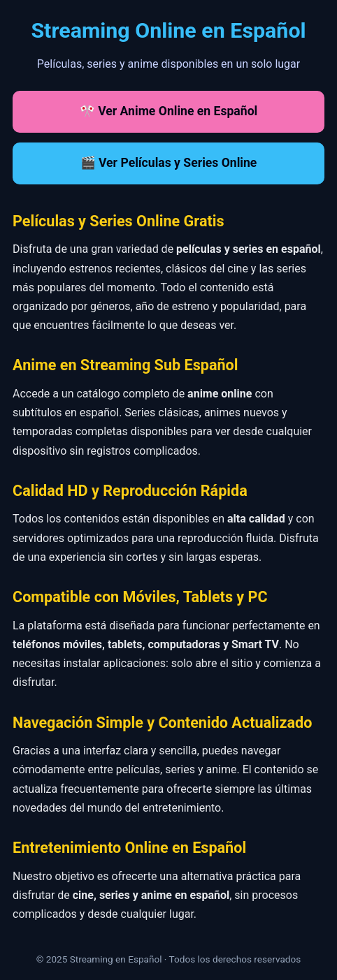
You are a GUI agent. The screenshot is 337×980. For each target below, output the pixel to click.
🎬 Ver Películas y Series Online (169, 163)
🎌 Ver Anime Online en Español (168, 111)
